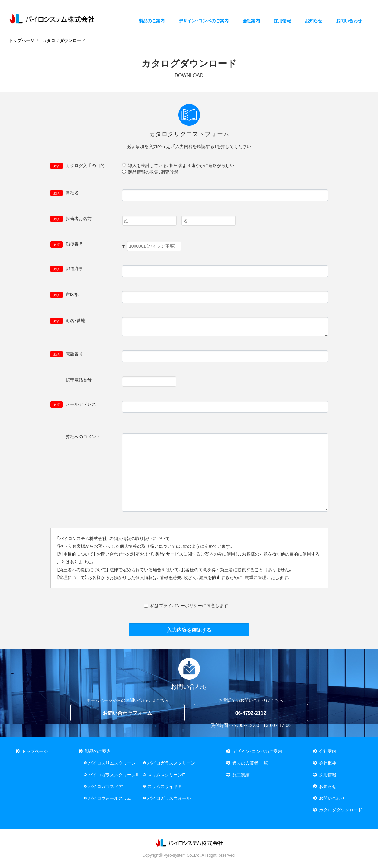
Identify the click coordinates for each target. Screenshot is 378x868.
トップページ (35, 751)
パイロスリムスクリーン (112, 763)
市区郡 (64, 295)
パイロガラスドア (106, 786)
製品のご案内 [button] (152, 22)
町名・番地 (68, 321)
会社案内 (328, 751)
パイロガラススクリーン (171, 763)
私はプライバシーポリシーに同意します (189, 605)
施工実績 (241, 774)
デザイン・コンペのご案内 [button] (204, 22)
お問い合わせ (332, 798)
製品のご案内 (98, 751)
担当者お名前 (71, 219)
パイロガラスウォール (169, 798)
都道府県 (67, 269)
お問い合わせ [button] (349, 22)
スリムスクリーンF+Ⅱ (168, 774)
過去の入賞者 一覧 (250, 763)
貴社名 (64, 193)
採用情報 (282, 22)
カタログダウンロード (341, 810)
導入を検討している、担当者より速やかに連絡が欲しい (181, 165)
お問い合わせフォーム (127, 713)
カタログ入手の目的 (77, 166)
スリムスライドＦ (165, 786)
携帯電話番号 (71, 380)
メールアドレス (73, 404)
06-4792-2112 (251, 713)
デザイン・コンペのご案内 (257, 751)
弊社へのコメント (75, 437)
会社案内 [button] (251, 22)
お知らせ (314, 22)
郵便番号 (67, 244)
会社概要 (328, 763)
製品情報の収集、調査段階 (153, 172)
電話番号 (67, 354)
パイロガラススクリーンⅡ (113, 774)
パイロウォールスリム (110, 798)
